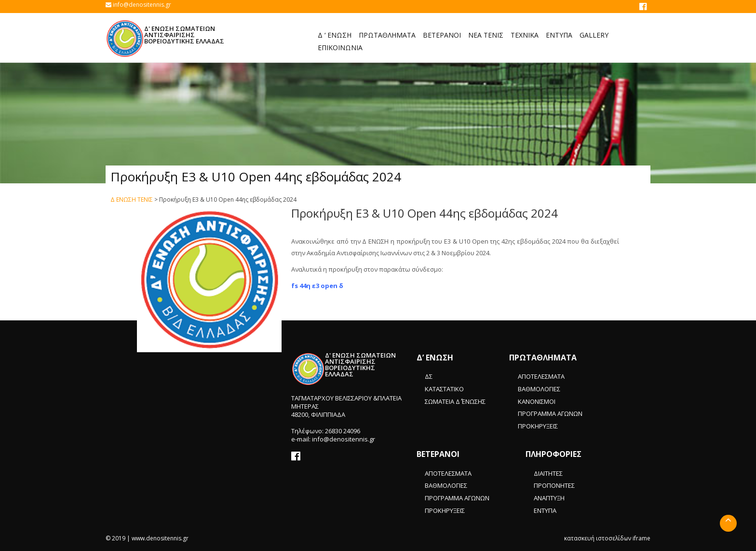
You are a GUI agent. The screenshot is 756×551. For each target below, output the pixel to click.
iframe (641, 538)
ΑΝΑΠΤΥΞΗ (549, 498)
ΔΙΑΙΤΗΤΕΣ (548, 473)
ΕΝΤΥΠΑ (545, 510)
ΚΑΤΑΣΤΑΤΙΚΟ (444, 389)
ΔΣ (429, 376)
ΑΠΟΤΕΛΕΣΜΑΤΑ (541, 376)
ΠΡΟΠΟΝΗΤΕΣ (554, 485)
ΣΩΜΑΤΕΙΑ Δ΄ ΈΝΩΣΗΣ (455, 401)
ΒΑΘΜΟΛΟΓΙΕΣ (539, 389)
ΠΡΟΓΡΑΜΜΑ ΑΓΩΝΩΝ (550, 413)
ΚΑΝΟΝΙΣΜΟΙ (537, 401)
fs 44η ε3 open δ (317, 286)
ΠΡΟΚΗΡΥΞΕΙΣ (538, 426)
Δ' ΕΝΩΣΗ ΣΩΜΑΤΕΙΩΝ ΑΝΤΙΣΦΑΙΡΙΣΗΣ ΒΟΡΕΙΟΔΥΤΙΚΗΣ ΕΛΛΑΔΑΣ (184, 35)
